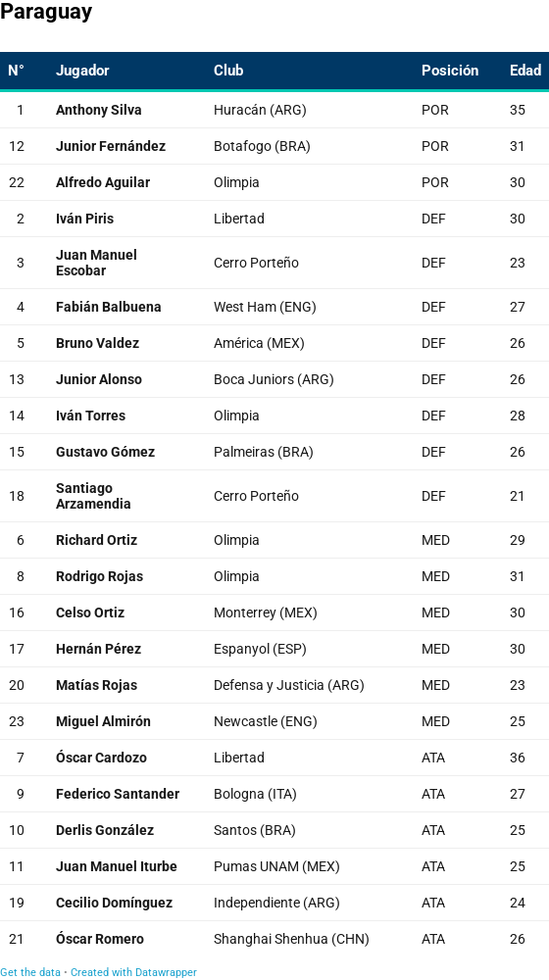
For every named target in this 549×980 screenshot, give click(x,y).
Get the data (30, 973)
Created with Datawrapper (134, 973)
